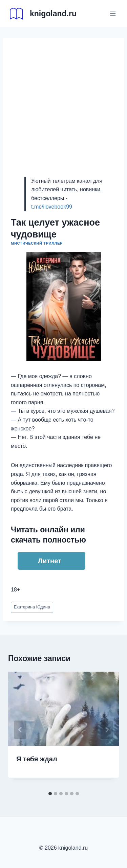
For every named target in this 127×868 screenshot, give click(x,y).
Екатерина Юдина (32, 607)
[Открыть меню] (113, 13)
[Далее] (107, 730)
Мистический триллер (37, 243)
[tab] (50, 794)
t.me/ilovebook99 (52, 207)
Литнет (50, 561)
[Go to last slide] (20, 730)
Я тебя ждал (37, 759)
